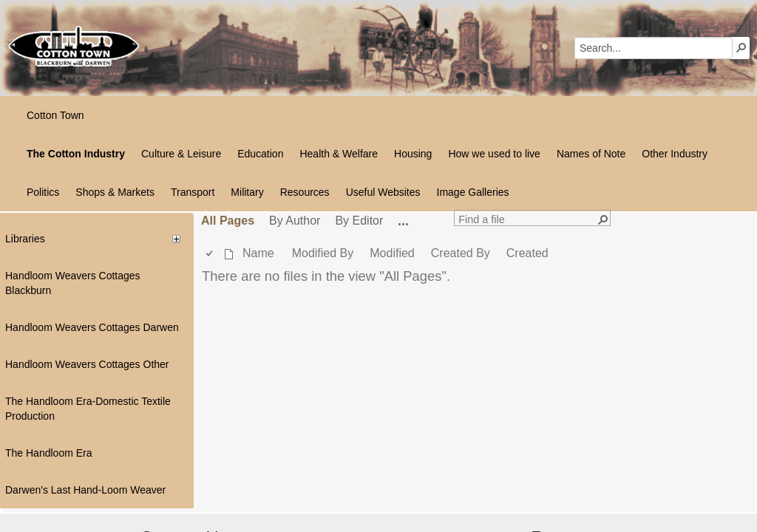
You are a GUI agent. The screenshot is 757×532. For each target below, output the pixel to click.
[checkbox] (210, 254)
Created (527, 253)
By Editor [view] (359, 221)
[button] (741, 47)
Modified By (323, 253)
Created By (461, 253)
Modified (392, 253)
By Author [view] (295, 221)
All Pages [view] (228, 221)
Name (258, 253)
